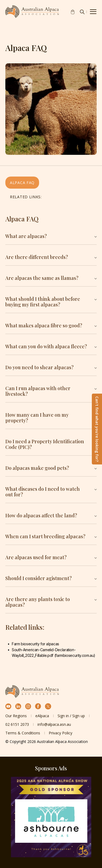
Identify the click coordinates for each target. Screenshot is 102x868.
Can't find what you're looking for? (97, 429)
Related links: (26, 197)
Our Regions (16, 716)
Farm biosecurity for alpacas (36, 644)
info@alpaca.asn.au (54, 724)
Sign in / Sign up (71, 716)
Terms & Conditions (23, 733)
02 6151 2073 (17, 724)
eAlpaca (42, 716)
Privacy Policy (61, 733)
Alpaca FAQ (22, 183)
